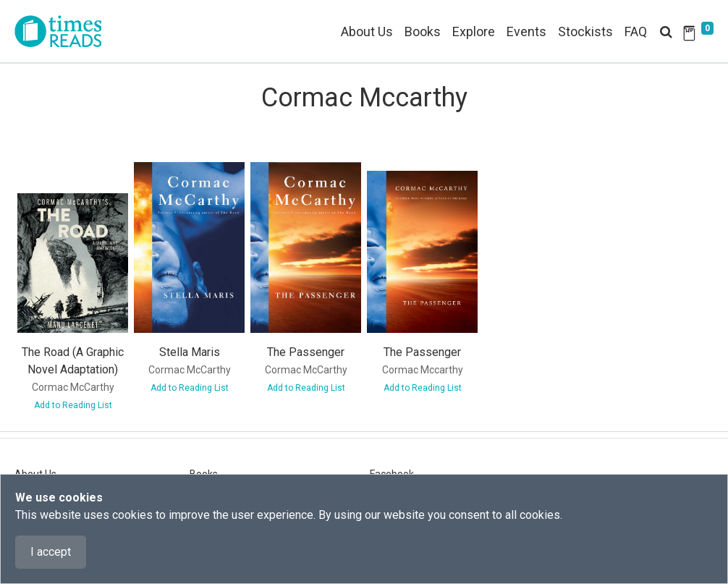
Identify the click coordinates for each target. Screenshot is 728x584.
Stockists (585, 31)
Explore (474, 31)
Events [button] (526, 31)
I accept (51, 552)
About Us (367, 31)
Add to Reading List (73, 405)
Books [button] (423, 31)
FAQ (636, 31)
